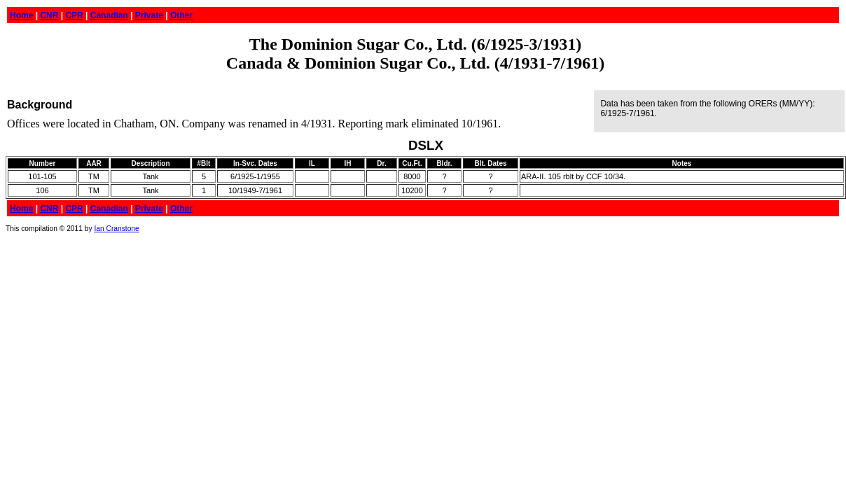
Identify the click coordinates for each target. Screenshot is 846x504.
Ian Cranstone (116, 229)
